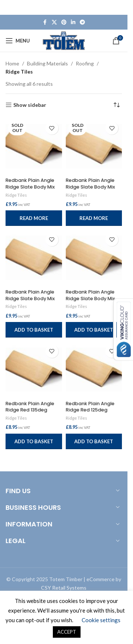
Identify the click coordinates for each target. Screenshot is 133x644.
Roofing (85, 63)
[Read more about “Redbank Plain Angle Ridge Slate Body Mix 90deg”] (94, 218)
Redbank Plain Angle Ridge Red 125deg (90, 407)
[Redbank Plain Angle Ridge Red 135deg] (34, 370)
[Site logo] (64, 40)
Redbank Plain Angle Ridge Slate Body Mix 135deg (30, 298)
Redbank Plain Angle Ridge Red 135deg (30, 407)
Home (12, 63)
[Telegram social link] (82, 22)
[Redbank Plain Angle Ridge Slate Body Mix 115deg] (34, 146)
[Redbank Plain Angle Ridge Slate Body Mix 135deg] (34, 258)
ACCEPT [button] (67, 632)
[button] (34, 330)
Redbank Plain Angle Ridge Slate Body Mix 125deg (90, 298)
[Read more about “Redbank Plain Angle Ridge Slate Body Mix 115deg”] (34, 218)
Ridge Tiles (16, 195)
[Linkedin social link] (73, 22)
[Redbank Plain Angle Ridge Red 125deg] (94, 370)
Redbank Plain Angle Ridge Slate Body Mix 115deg (30, 187)
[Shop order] (116, 105)
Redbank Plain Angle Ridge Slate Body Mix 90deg (90, 187)
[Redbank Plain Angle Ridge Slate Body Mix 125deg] (94, 258)
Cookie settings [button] (101, 620)
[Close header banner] (118, 7)
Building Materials (47, 63)
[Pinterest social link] (64, 22)
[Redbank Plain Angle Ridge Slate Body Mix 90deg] (94, 146)
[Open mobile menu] (18, 41)
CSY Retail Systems (64, 588)
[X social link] (54, 22)
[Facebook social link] (45, 22)
